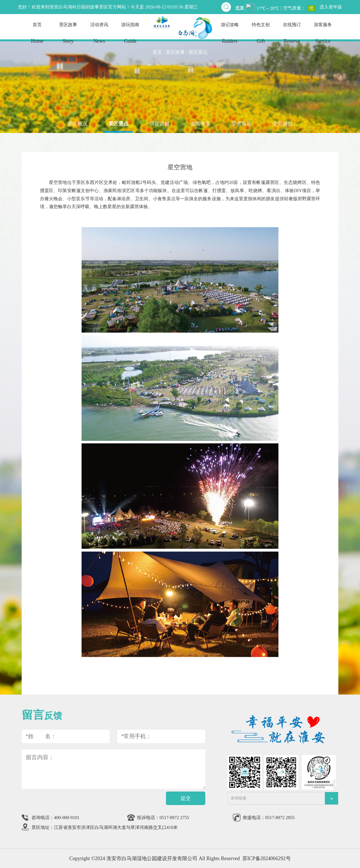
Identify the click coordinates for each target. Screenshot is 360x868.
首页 (37, 36)
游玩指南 (130, 36)
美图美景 (201, 123)
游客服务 (323, 36)
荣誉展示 (242, 123)
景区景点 (118, 123)
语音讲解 (159, 123)
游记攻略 (230, 36)
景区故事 (68, 36)
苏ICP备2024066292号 (267, 858)
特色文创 (261, 36)
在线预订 (292, 36)
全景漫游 (283, 123)
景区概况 (77, 123)
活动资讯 (99, 36)
